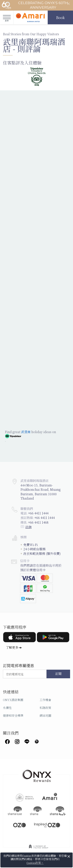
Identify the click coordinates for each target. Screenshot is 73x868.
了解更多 (12, 647)
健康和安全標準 (13, 715)
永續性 (7, 708)
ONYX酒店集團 (13, 700)
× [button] (69, 857)
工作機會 (45, 700)
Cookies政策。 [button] (35, 863)
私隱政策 (45, 708)
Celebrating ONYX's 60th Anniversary (35, 5)
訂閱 (58, 674)
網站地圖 (45, 715)
